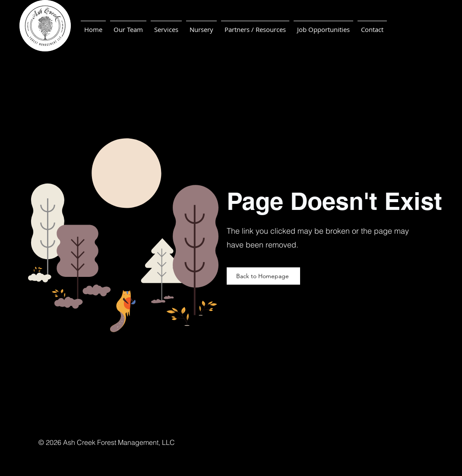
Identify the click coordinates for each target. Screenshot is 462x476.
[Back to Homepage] (263, 276)
